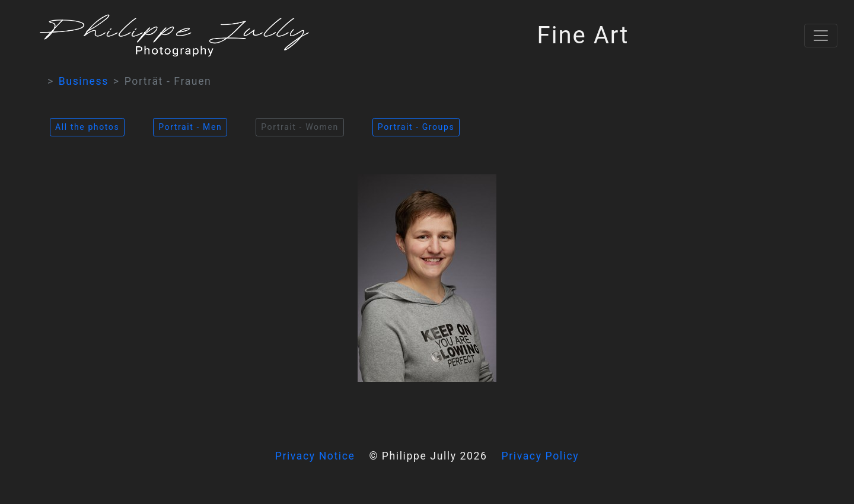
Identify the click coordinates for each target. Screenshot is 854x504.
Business (84, 81)
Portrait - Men (190, 127)
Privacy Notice (315, 456)
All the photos (87, 127)
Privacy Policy (541, 456)
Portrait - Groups (416, 127)
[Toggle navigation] (821, 36)
